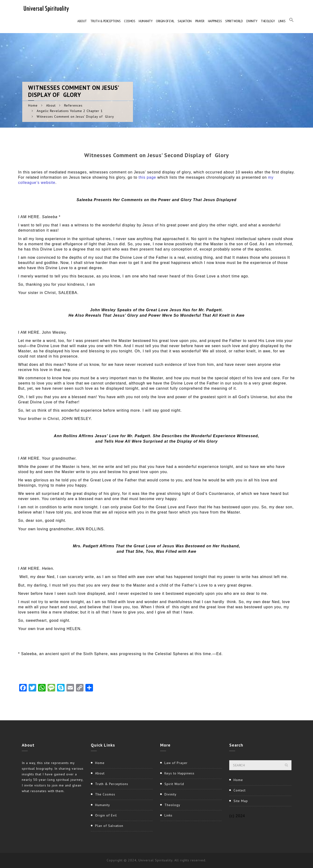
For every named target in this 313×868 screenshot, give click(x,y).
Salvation (185, 21)
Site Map (241, 801)
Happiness (215, 21)
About (82, 21)
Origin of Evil (165, 21)
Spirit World (234, 21)
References (73, 105)
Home (33, 105)
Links (282, 21)
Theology (268, 21)
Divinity (252, 21)
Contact (240, 790)
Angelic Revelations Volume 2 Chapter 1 (70, 111)
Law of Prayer (176, 763)
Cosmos (130, 21)
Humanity (145, 21)
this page (148, 177)
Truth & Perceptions (106, 21)
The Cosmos (105, 794)
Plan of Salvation (109, 826)
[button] (291, 21)
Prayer (200, 21)
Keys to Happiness (179, 773)
